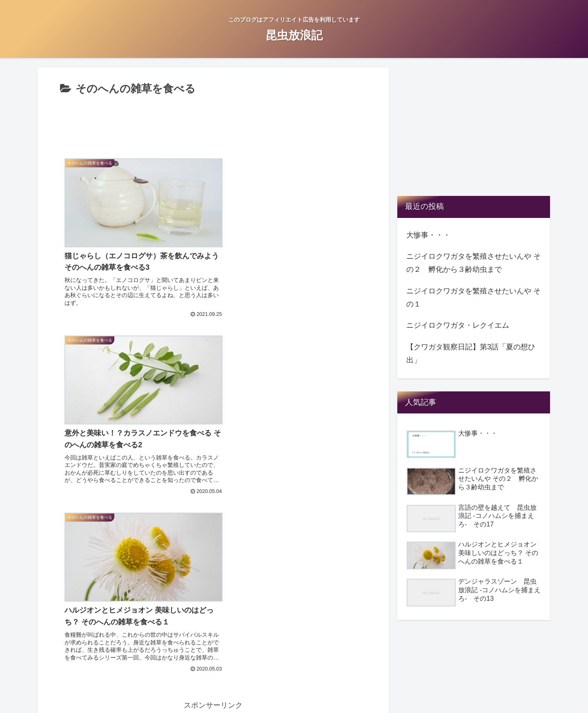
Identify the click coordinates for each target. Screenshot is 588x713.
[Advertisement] (213, 121)
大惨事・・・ (428, 235)
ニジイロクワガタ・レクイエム (458, 325)
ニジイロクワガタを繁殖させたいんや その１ (473, 298)
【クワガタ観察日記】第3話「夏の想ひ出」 (471, 353)
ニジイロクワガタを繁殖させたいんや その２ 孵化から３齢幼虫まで (473, 263)
